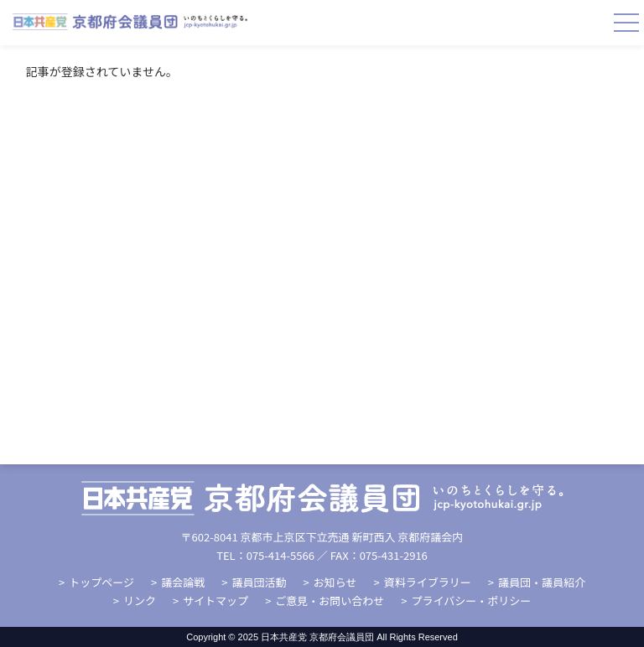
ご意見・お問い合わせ (330, 600)
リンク (140, 600)
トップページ (101, 582)
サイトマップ (216, 600)
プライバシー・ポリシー (472, 600)
